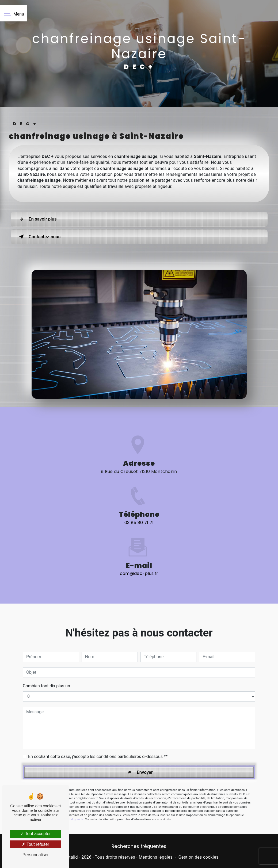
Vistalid (70, 858)
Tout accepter (35, 834)
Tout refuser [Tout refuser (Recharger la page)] (36, 844)
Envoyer (145, 747)
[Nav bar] (13, 13)
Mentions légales (155, 858)
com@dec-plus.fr (139, 548)
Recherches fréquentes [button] (139, 847)
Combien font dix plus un (46, 660)
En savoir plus (41, 219)
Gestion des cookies (199, 858)
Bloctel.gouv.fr (73, 795)
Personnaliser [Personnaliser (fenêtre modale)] (36, 855)
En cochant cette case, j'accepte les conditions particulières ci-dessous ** (98, 731)
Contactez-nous (43, 237)
